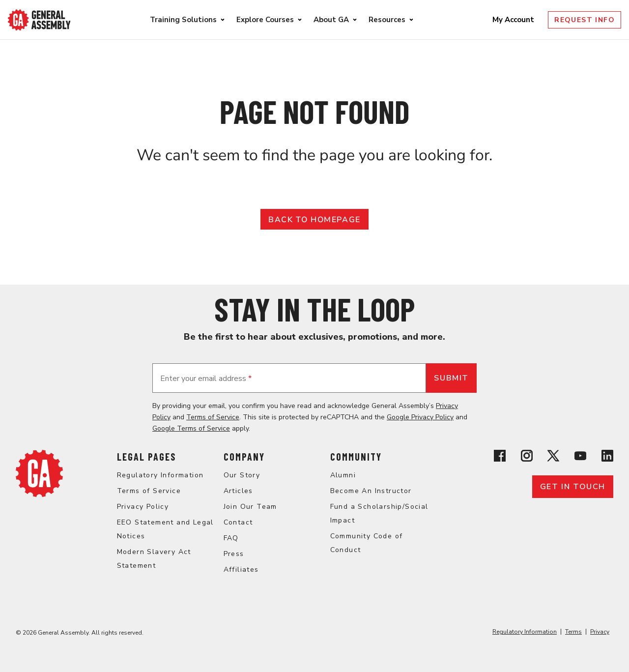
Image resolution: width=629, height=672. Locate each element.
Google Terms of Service (191, 428)
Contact (238, 522)
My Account (514, 20)
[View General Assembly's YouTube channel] (580, 457)
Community (356, 457)
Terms (573, 632)
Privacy (600, 632)
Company (244, 457)
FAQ (231, 538)
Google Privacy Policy (420, 417)
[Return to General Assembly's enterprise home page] (39, 20)
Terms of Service (213, 417)
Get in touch (573, 487)
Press (234, 554)
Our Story (242, 475)
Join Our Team (250, 507)
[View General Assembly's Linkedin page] (607, 457)
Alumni (343, 475)
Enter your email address (206, 379)
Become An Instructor (371, 491)
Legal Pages (146, 457)
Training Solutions (183, 20)
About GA (331, 20)
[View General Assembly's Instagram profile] (527, 457)
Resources (387, 20)
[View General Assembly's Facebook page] (500, 457)
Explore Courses (265, 20)
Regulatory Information (160, 475)
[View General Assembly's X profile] (553, 457)
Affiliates (241, 570)
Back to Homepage (314, 220)
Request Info (585, 20)
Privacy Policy (143, 507)
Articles (238, 491)
